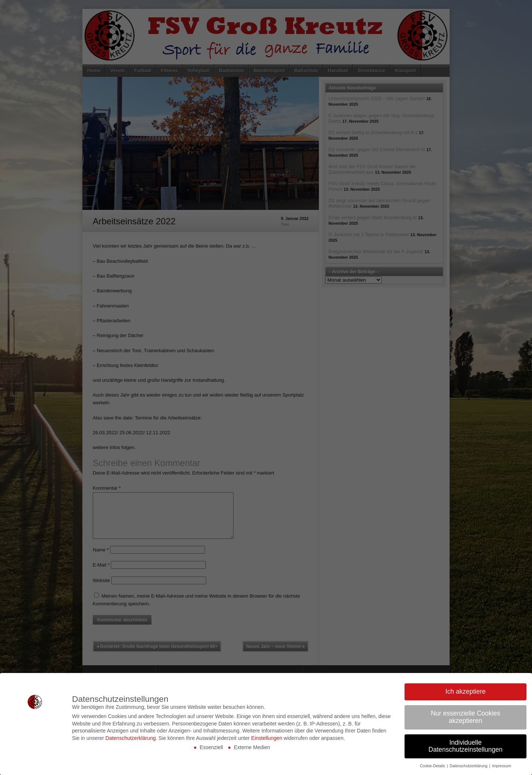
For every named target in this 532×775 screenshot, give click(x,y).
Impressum (502, 766)
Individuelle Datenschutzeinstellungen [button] (465, 746)
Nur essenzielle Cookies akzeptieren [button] (465, 717)
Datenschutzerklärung (130, 738)
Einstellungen (267, 738)
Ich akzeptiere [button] (466, 691)
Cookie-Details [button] (433, 766)
